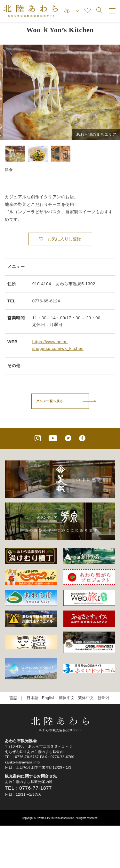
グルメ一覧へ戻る (50, 401)
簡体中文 (67, 698)
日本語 (33, 698)
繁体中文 (86, 698)
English (49, 698)
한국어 (103, 698)
